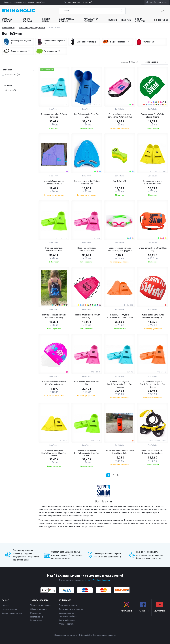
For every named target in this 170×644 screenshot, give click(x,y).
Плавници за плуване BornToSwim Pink (87, 249)
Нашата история (10, 609)
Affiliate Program (66, 624)
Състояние (18, 85)
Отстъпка (161, 20)
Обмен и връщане (39, 609)
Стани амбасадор (67, 620)
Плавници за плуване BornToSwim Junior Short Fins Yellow (54, 453)
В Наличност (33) (13, 74)
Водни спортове (140, 20)
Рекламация (36, 613)
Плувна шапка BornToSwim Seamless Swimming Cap (153, 316)
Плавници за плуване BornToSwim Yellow (153, 182)
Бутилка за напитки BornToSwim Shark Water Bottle (120, 452)
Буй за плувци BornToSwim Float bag (153, 249)
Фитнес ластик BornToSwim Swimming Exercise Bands (153, 452)
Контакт (6, 605)
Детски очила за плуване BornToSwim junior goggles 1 (120, 249)
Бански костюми (28, 20)
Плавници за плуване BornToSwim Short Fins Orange (120, 316)
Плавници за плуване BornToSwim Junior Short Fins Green (87, 453)
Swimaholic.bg (8, 28)
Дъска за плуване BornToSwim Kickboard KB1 (87, 182)
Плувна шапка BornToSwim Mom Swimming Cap (54, 383)
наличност (18, 70)
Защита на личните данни (71, 609)
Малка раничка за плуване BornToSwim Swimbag (54, 316)
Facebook (97, 580)
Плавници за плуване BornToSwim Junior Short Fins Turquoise (120, 384)
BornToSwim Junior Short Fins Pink (87, 383)
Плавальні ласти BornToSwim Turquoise (54, 116)
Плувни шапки (46, 20)
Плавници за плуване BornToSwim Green (54, 249)
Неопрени (126, 20)
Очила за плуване (7, 20)
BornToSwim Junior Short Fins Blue (87, 116)
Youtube (88, 580)
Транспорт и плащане (40, 605)
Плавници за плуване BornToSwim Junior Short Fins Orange (153, 384)
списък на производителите (32, 28)
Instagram (107, 580)
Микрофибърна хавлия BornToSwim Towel (54, 182)
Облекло (113, 20)
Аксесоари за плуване (66, 20)
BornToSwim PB (120, 181)
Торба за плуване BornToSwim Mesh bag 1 (87, 316)
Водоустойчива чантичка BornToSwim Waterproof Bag (120, 116)
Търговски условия (68, 605)
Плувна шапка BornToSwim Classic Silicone (153, 116)
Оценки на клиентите (12, 613)
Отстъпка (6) (11, 90)
